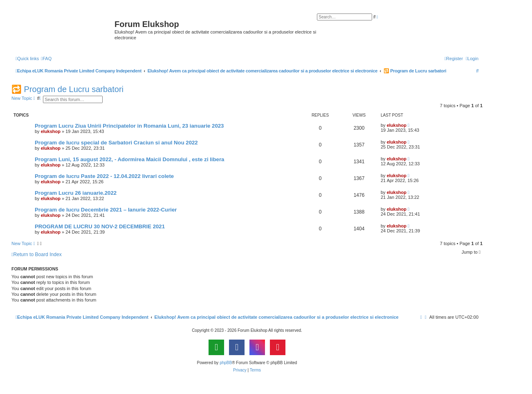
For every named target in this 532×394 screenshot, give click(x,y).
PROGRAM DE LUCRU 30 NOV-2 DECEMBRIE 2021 (100, 226)
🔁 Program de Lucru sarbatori (67, 89)
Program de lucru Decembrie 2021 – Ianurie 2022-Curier (106, 210)
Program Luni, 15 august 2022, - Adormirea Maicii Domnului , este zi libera (129, 159)
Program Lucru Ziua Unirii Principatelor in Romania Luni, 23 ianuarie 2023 (129, 126)
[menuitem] (46, 59)
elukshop (51, 131)
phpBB (226, 363)
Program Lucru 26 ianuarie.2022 (76, 193)
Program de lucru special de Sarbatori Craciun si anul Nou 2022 (116, 143)
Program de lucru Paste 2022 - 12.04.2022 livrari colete (104, 176)
